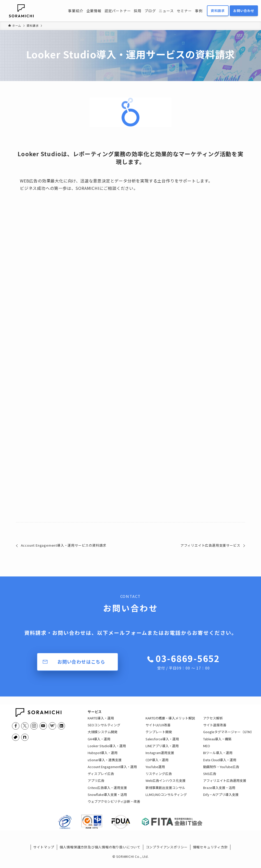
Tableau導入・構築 (217, 743)
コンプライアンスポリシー (167, 855)
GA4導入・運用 (99, 743)
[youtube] (43, 726)
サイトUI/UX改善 (158, 729)
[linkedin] (61, 726)
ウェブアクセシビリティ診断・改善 (114, 805)
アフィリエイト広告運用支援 (225, 785)
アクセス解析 (213, 722)
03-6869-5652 (188, 662)
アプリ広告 (96, 785)
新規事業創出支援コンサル (165, 792)
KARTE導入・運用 (101, 722)
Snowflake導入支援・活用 (107, 799)
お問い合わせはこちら (81, 662)
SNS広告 (210, 778)
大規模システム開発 (103, 736)
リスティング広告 (159, 778)
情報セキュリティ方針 (210, 855)
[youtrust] (16, 737)
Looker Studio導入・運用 (107, 750)
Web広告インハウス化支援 (166, 785)
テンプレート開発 (159, 736)
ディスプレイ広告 (101, 778)
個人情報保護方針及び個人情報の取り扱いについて (100, 855)
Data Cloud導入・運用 (220, 764)
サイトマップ (44, 855)
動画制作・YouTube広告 (221, 771)
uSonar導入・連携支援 (105, 764)
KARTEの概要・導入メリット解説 (170, 722)
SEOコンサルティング (104, 729)
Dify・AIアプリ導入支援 (221, 799)
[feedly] (52, 726)
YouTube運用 (155, 771)
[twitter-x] (25, 726)
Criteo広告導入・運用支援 (107, 792)
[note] (25, 737)
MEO (207, 750)
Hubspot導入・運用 (103, 757)
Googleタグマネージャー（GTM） (229, 736)
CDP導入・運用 (157, 764)
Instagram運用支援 (160, 757)
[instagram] (34, 726)
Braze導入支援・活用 (219, 792)
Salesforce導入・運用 (162, 743)
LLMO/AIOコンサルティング (166, 799)
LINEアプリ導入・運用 (162, 750)
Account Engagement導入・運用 (112, 771)
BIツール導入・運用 (218, 757)
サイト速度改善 (215, 729)
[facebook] (16, 726)
